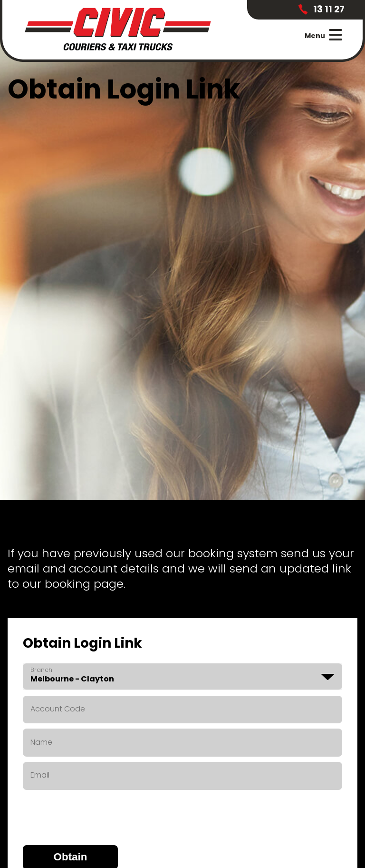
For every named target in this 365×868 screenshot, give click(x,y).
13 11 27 (321, 9)
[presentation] (95, 814)
